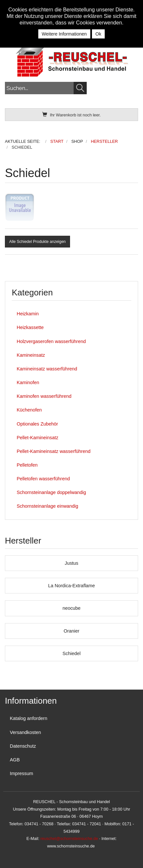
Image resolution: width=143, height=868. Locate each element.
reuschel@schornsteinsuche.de (69, 839)
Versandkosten (25, 732)
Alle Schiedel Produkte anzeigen (37, 242)
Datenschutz (23, 746)
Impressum (21, 773)
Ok (98, 34)
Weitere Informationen (64, 34)
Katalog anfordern (28, 718)
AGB (15, 760)
